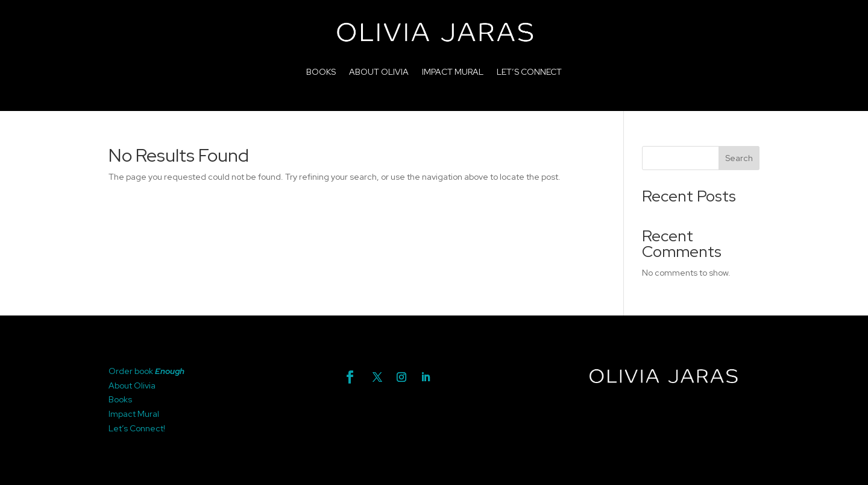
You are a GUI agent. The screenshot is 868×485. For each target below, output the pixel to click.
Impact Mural (134, 414)
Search (739, 158)
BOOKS (321, 72)
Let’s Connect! (137, 428)
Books (120, 399)
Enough (170, 371)
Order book (132, 371)
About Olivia (132, 385)
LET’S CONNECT (529, 72)
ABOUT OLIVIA (379, 72)
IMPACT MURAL (453, 72)
